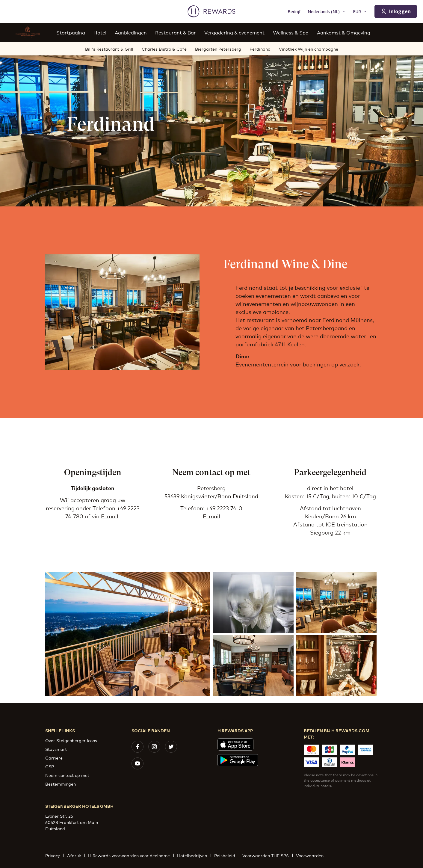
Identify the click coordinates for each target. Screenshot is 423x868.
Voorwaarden (312, 855)
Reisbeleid (226, 855)
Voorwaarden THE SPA (267, 855)
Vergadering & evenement (234, 32)
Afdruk (76, 855)
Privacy (54, 855)
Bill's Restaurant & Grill (109, 49)
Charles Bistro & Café (164, 49)
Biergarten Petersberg (218, 49)
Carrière (54, 758)
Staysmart (56, 749)
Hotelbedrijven (194, 855)
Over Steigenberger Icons (71, 740)
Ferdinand (260, 51)
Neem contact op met (67, 775)
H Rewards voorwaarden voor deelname (131, 855)
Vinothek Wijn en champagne (309, 49)
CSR (50, 766)
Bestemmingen (61, 784)
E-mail (110, 516)
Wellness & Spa (291, 32)
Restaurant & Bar (176, 32)
